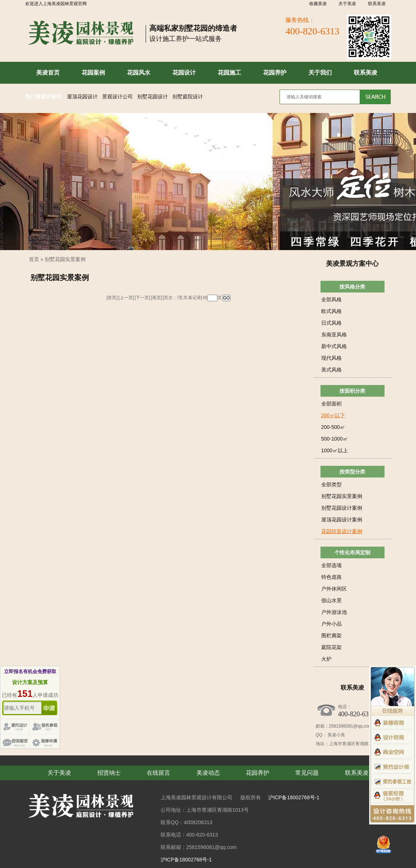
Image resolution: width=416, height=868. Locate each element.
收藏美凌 (318, 4)
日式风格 (331, 323)
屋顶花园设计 (82, 97)
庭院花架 (331, 647)
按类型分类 (352, 472)
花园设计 (184, 73)
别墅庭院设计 (188, 97)
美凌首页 (48, 73)
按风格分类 (352, 287)
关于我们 (320, 73)
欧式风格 (331, 311)
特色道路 (331, 577)
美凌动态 (208, 773)
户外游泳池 (334, 612)
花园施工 (229, 73)
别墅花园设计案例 (342, 508)
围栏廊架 (331, 635)
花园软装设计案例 (342, 531)
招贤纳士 (109, 773)
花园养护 (275, 73)
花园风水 (139, 73)
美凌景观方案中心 (352, 264)
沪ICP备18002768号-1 (294, 797)
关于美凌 (347, 4)
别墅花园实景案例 (65, 259)
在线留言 (158, 773)
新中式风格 (334, 346)
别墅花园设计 (153, 97)
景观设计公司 (117, 97)
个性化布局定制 (352, 552)
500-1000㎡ (335, 439)
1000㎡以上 (335, 450)
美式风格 (331, 370)
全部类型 (331, 484)
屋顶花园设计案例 (342, 520)
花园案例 (93, 73)
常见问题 (307, 773)
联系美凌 (377, 4)
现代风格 (331, 358)
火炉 (326, 659)
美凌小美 (336, 735)
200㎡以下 (333, 415)
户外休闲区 (334, 589)
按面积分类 (352, 391)
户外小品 (331, 624)
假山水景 (331, 600)
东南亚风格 (334, 335)
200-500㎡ (333, 427)
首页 (34, 259)
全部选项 (331, 565)
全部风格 (331, 299)
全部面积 (331, 404)
